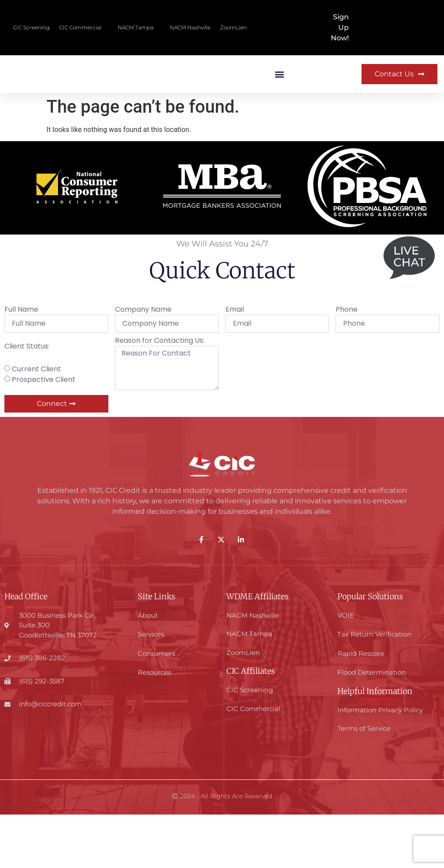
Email (235, 364)
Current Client (36, 422)
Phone (347, 364)
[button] (279, 101)
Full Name (21, 364)
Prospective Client (44, 433)
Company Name (143, 364)
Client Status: (27, 401)
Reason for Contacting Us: (160, 395)
